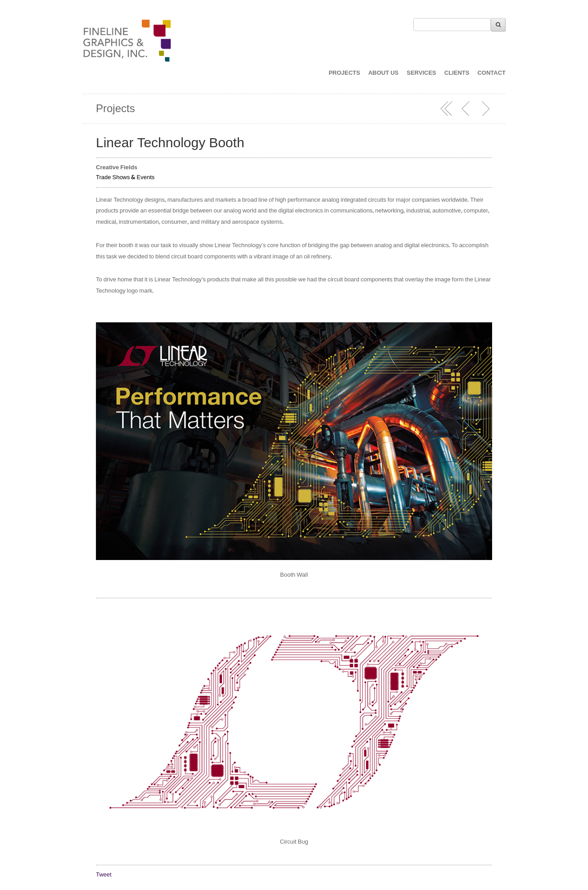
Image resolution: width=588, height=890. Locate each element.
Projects (115, 109)
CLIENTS (457, 73)
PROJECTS (344, 73)
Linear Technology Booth (170, 143)
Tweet (104, 875)
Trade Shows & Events (125, 177)
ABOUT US (383, 73)
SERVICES (421, 73)
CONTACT (491, 73)
